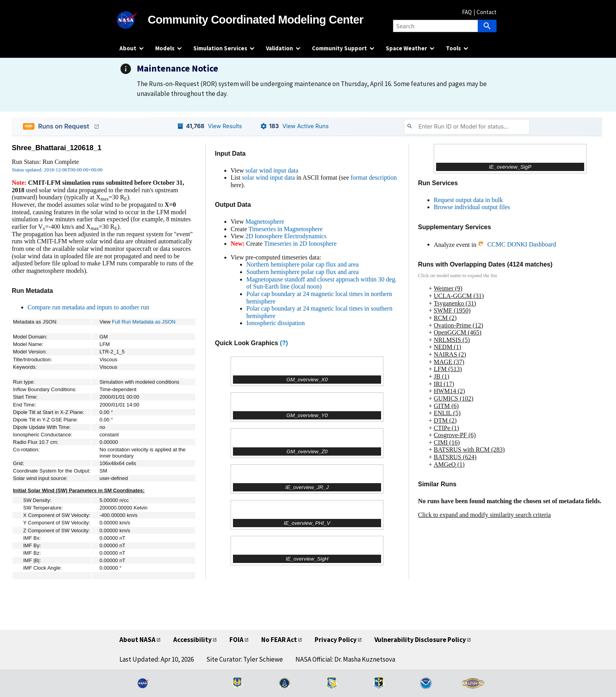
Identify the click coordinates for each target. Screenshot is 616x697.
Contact (487, 12)
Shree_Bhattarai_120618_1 (57, 148)
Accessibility (192, 640)
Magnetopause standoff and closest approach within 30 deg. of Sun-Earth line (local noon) (322, 283)
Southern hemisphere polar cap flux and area (302, 272)
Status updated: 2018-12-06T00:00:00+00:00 (57, 170)
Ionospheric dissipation (276, 323)
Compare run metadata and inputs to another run (88, 307)
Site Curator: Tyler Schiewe (245, 659)
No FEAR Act (279, 640)
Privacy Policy (336, 640)
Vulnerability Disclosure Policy (420, 640)
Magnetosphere (265, 222)
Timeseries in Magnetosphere (285, 229)
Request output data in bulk (468, 200)
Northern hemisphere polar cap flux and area (302, 264)
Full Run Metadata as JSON (144, 322)
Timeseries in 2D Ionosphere (300, 244)
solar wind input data (272, 170)
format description (374, 177)
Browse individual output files (472, 207)
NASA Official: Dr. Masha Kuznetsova (345, 659)
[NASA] (134, 20)
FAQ (467, 12)
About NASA (137, 640)
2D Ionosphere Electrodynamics (286, 236)
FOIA (236, 640)
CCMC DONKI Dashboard (517, 244)
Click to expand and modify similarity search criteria (484, 515)
